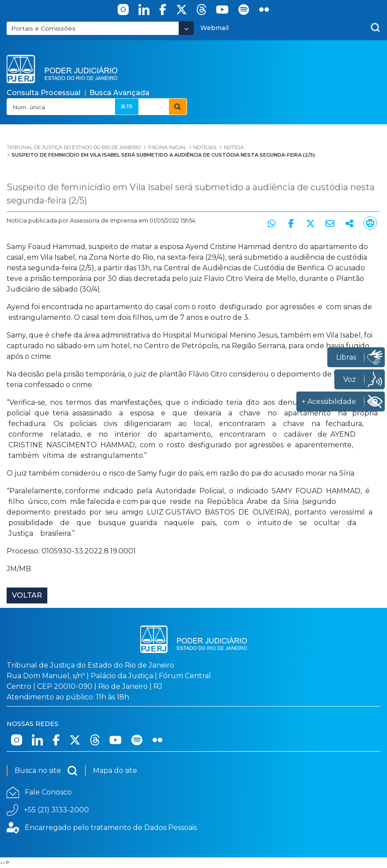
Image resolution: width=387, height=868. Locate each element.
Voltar (27, 595)
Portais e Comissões (43, 28)
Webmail (215, 28)
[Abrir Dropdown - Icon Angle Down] (186, 28)
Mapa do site (115, 770)
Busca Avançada (119, 93)
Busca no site (46, 771)
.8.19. (127, 106)
